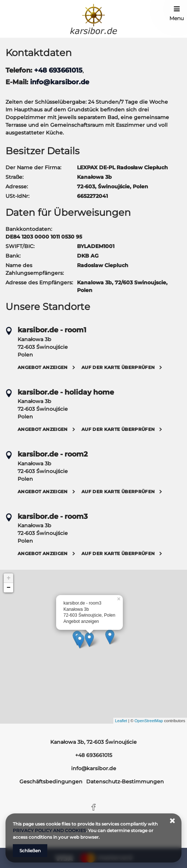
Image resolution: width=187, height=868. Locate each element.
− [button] (9, 588)
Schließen (30, 851)
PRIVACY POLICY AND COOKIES (49, 830)
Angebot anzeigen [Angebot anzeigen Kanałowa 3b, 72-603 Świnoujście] (43, 367)
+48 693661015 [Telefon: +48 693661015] (94, 755)
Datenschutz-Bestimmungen (125, 782)
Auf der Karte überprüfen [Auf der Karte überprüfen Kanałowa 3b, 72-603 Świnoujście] (118, 367)
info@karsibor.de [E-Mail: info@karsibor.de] (94, 768)
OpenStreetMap (149, 721)
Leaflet (121, 721)
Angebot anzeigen (81, 621)
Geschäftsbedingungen (51, 782)
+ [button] (9, 578)
